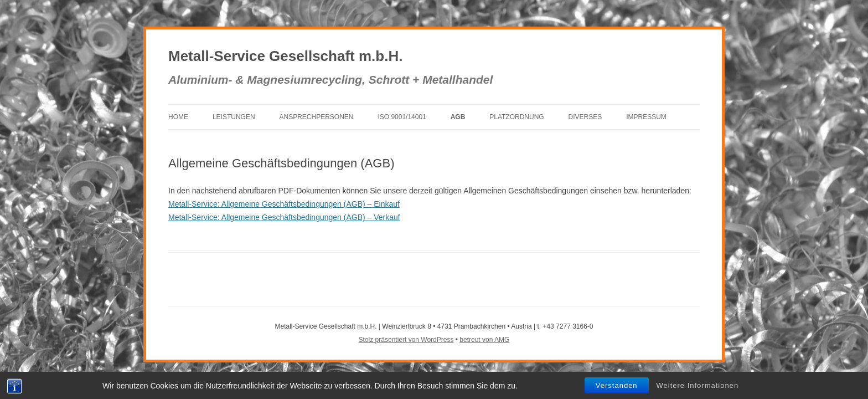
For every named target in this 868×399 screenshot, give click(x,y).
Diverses (585, 117)
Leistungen (234, 117)
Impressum (646, 117)
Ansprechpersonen (316, 117)
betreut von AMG (484, 340)
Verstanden (617, 385)
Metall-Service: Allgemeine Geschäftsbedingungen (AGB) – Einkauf (284, 204)
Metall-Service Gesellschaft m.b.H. (285, 56)
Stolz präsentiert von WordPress (406, 340)
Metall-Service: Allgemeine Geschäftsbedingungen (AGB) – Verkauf (284, 217)
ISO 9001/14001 (402, 117)
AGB (458, 117)
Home (178, 117)
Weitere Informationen (698, 385)
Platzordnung (516, 117)
